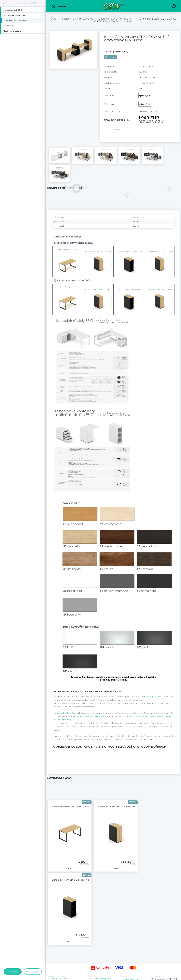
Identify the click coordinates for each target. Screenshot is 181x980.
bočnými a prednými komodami (90, 716)
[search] (174, 7)
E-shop (59, 6)
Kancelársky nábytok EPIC (23, 3)
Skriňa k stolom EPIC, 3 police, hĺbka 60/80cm (77, 880)
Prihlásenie (13, 972)
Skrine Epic (72, 736)
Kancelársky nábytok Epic (155, 697)
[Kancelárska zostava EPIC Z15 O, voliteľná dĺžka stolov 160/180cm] (73, 32)
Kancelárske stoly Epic (65, 713)
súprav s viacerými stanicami (140, 716)
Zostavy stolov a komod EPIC (116, 19)
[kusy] (117, 132)
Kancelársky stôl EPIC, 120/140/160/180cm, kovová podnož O (85, 807)
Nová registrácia (33, 972)
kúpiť (107, 132)
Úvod (53, 19)
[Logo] (113, 6)
